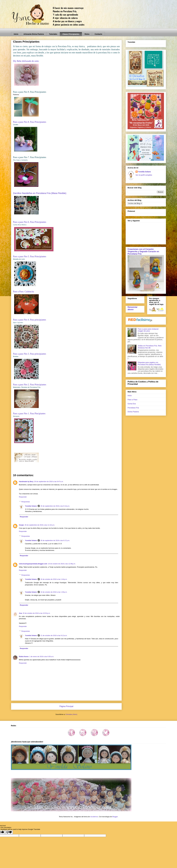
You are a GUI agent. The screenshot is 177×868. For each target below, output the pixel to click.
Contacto (98, 34)
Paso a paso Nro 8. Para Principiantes (30, 122)
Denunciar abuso (133, 308)
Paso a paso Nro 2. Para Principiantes (30, 385)
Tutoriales (53, 34)
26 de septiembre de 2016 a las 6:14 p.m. (55, 506)
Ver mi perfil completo (144, 175)
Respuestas (26, 502)
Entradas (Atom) (71, 714)
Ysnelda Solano (31, 506)
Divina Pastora (133, 412)
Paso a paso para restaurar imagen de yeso (148, 330)
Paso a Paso (132, 400)
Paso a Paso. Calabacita (23, 292)
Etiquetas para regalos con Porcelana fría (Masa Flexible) (149, 363)
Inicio (16, 34)
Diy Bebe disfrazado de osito (26, 61)
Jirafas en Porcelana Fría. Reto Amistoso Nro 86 (150, 347)
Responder (23, 497)
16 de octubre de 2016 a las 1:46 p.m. (54, 592)
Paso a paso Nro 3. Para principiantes (29, 354)
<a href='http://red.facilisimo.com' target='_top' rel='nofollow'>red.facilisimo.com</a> (140, 320)
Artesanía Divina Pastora (34, 34)
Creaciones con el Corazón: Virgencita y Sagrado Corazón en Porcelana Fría (143, 251)
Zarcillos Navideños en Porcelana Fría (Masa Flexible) (40, 193)
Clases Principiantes (71, 34)
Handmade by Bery (26, 482)
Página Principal (66, 706)
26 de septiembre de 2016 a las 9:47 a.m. (49, 482)
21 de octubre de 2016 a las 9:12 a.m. (54, 635)
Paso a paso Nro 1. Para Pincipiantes (29, 414)
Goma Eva (132, 404)
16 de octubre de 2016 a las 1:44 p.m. (54, 579)
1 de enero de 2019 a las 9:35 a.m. (42, 657)
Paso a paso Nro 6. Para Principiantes (30, 222)
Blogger (115, 817)
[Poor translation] (9, 832)
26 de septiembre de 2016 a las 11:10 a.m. (40, 525)
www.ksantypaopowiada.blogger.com (33, 564)
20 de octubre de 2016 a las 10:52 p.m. (37, 613)
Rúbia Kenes (24, 657)
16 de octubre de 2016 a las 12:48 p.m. (62, 564)
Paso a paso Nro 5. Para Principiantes (30, 256)
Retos (87, 34)
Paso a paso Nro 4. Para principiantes (29, 320)
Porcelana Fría (133, 408)
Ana (20, 613)
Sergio (21, 525)
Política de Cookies (137, 382)
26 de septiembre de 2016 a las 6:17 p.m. (55, 540)
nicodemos (94, 817)
